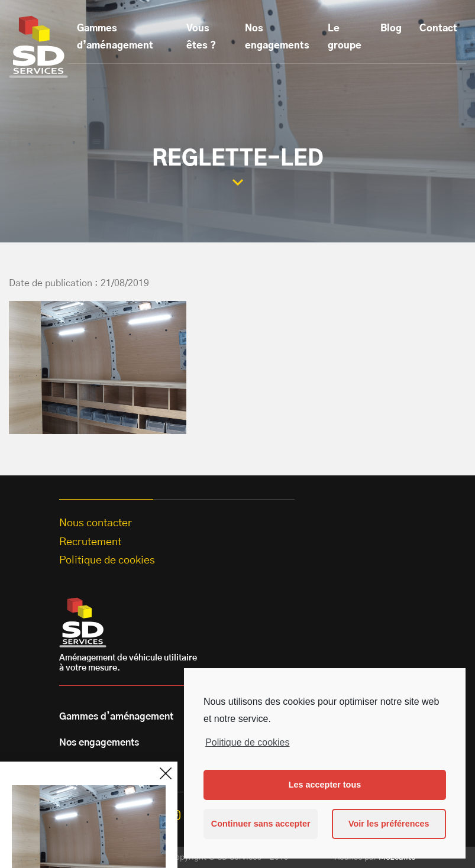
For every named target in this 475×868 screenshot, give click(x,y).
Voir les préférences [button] (389, 824)
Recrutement (90, 542)
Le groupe (345, 37)
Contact (438, 28)
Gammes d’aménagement (115, 37)
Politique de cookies (247, 742)
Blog (391, 28)
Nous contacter (96, 523)
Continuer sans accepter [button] (261, 824)
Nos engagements (277, 37)
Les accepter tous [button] (325, 785)
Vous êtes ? (201, 37)
